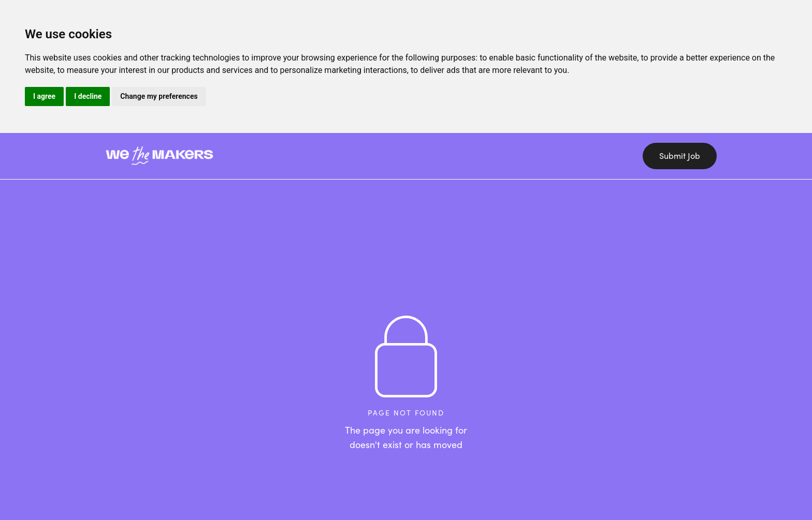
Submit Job (680, 156)
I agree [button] (44, 96)
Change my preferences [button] (159, 96)
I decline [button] (88, 96)
